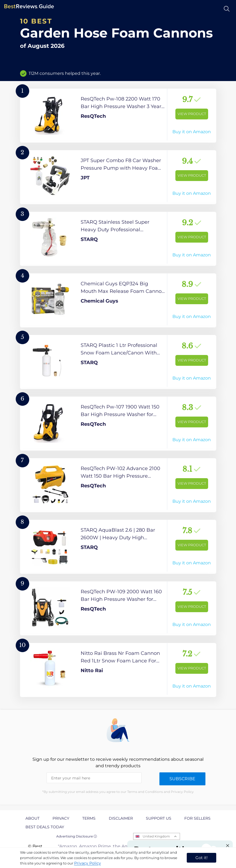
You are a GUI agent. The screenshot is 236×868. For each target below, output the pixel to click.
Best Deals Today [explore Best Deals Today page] (45, 827)
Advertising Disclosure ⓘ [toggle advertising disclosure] (77, 836)
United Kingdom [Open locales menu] (156, 836)
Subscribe (182, 779)
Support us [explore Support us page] (159, 818)
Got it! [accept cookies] (201, 858)
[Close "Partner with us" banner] (228, 846)
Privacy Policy (88, 863)
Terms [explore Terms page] (89, 818)
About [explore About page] (32, 818)
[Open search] (227, 9)
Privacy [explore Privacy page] (61, 818)
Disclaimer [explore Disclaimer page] (121, 818)
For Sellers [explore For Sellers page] (197, 818)
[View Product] (118, 116)
